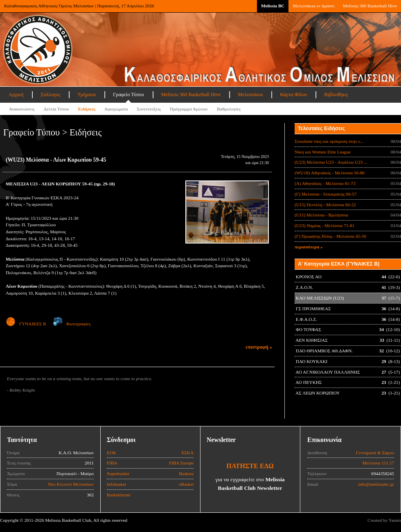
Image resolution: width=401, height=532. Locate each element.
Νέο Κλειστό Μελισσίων (71, 484)
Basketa (186, 473)
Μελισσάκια (250, 95)
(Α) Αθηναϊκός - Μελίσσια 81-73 (325, 183)
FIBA (112, 463)
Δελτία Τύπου (56, 109)
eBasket (186, 484)
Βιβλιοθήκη (336, 95)
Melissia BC (273, 6)
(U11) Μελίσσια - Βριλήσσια (321, 215)
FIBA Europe (181, 463)
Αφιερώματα (116, 109)
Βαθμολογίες (229, 109)
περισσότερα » (309, 247)
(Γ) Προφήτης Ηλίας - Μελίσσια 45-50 (330, 236)
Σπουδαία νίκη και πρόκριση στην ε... (329, 141)
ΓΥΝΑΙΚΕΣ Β (26, 324)
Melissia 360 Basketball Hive (370, 6)
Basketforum (119, 495)
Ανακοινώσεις (22, 109)
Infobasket (116, 484)
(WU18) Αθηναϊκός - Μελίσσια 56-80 (330, 173)
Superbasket (118, 473)
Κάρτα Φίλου (293, 95)
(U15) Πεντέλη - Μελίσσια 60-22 (325, 205)
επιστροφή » (259, 347)
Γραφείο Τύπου (128, 95)
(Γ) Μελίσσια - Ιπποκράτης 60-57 (326, 194)
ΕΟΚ (112, 453)
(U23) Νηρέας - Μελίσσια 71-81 (324, 225)
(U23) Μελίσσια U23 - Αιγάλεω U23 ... (331, 162)
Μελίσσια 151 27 (378, 463)
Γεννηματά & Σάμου (375, 453)
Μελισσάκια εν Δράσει (313, 6)
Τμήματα (87, 95)
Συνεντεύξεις (149, 109)
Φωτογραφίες (72, 324)
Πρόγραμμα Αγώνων (189, 109)
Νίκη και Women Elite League (323, 152)
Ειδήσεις (87, 109)
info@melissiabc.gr (376, 484)
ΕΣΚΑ (187, 453)
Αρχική (16, 95)
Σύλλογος (50, 95)
